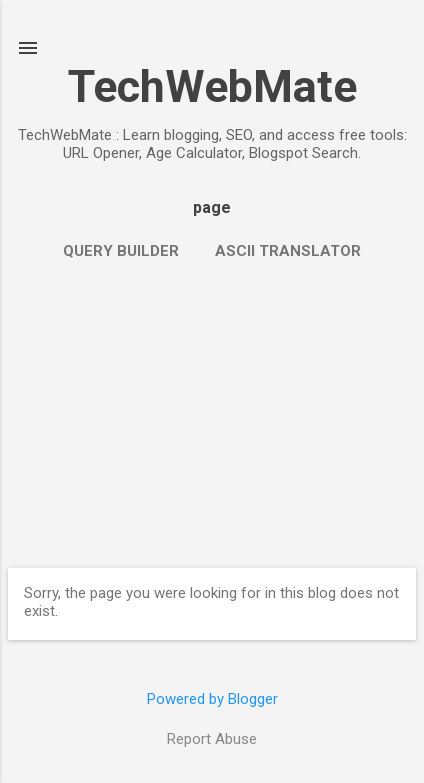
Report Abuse (212, 739)
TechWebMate (212, 86)
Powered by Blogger (212, 699)
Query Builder (121, 251)
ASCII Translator (288, 251)
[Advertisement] (212, 413)
